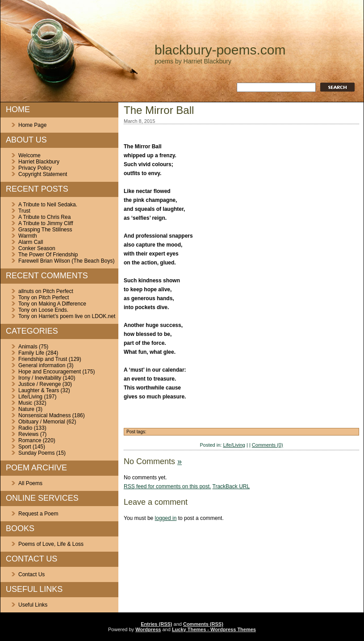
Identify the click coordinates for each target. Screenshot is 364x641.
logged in (166, 518)
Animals (28, 347)
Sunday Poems (36, 453)
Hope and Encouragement (50, 372)
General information (42, 365)
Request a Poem (38, 514)
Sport (25, 447)
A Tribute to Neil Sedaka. (48, 205)
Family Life (31, 353)
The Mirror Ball (159, 110)
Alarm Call (31, 242)
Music (25, 403)
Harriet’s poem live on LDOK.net (77, 316)
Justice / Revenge (40, 384)
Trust (24, 211)
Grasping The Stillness (45, 230)
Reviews (28, 434)
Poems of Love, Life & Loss (51, 544)
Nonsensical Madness (44, 415)
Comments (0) (268, 445)
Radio (25, 428)
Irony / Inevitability (40, 378)
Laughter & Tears (39, 390)
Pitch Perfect (58, 291)
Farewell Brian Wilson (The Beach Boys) (66, 261)
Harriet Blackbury (39, 162)
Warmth (28, 236)
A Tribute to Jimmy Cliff (46, 223)
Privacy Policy (35, 168)
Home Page (32, 125)
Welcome (29, 155)
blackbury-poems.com (220, 50)
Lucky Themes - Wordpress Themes (214, 629)
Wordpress (148, 629)
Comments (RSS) (203, 624)
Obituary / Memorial (42, 422)
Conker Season (37, 248)
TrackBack (231, 486)
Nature (26, 409)
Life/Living (30, 397)
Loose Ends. (53, 310)
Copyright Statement (43, 174)
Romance (30, 440)
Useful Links (33, 605)
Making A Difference (62, 304)
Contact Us (31, 574)
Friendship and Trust (43, 359)
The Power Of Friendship (48, 255)
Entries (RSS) (156, 624)
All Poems (30, 483)
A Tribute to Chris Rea (44, 217)
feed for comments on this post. (167, 486)
